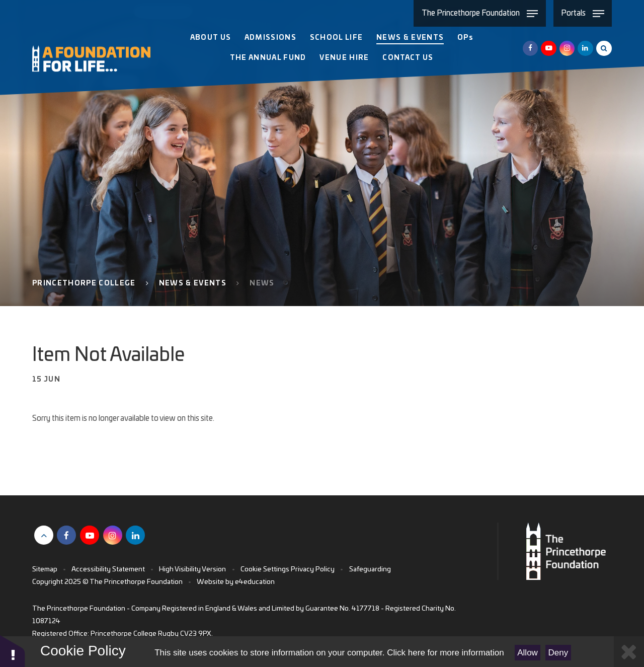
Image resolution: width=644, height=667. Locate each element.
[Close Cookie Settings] (629, 652)
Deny (558, 653)
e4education (255, 582)
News (262, 283)
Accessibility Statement (108, 569)
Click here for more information (445, 653)
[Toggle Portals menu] (583, 13)
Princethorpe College (84, 283)
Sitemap (45, 569)
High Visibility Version (192, 569)
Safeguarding (370, 569)
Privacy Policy (313, 569)
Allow (528, 653)
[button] (13, 651)
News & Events (193, 283)
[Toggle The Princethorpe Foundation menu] (479, 13)
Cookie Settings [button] (265, 569)
